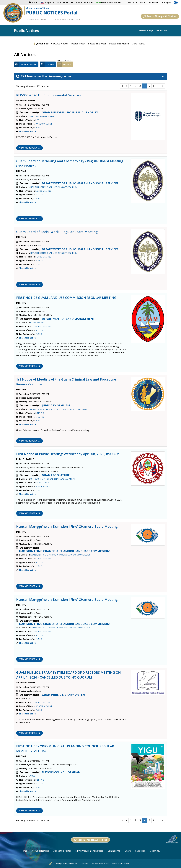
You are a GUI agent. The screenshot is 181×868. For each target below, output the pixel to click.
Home (24, 851)
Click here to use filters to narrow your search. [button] (91, 76)
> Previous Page (146, 31)
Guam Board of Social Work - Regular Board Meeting (57, 232)
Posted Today (78, 44)
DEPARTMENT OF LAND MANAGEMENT (68, 319)
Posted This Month (119, 44)
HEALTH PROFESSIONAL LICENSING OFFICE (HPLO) (53, 187)
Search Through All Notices (160, 16)
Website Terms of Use (100, 864)
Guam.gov (166, 2)
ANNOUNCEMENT (44, 124)
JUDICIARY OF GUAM (56, 405)
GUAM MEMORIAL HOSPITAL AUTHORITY (70, 112)
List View (64, 64)
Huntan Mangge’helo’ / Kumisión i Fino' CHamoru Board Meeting (67, 526)
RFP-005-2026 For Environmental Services (49, 95)
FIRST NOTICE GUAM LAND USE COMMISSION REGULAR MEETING (66, 298)
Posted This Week (97, 44)
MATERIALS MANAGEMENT (43, 116)
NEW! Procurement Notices (89, 851)
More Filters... (138, 44)
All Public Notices (40, 851)
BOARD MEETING (43, 191)
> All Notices (161, 31)
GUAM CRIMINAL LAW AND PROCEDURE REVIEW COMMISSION (59, 409)
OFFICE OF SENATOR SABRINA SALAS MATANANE (53, 479)
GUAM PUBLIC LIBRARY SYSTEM (63, 695)
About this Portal (84, 2)
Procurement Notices (109, 2)
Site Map (85, 864)
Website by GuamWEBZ (121, 864)
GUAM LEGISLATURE (56, 475)
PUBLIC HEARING (43, 483)
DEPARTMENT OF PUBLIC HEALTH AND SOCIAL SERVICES (80, 183)
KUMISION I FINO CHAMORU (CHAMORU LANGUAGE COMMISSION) (65, 551)
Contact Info (131, 2)
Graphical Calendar (25, 64)
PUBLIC (39, 128)
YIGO (33, 776)
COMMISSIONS (37, 323)
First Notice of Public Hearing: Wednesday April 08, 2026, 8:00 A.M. (68, 454)
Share (143, 2)
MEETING (40, 195)
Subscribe (153, 2)
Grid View (47, 64)
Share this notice (27, 131)
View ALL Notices (60, 44)
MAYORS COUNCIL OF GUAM (61, 772)
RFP (37, 120)
